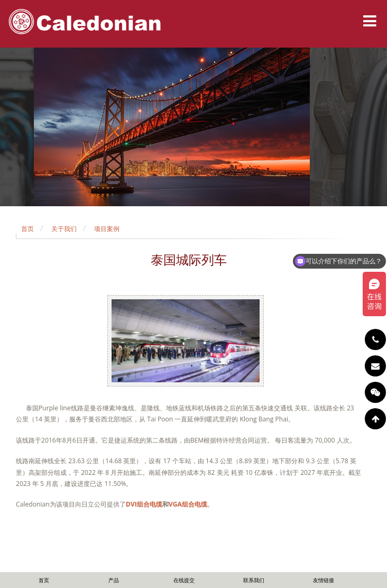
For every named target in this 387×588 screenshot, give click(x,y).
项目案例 (107, 229)
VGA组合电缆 (188, 504)
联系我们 (254, 580)
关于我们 (64, 229)
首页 (27, 229)
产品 (114, 580)
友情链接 (324, 580)
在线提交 (184, 580)
